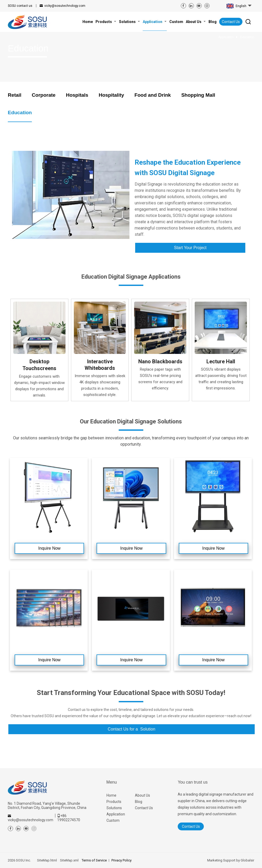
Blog (139, 802)
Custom (113, 820)
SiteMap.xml (69, 860)
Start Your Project (190, 248)
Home (111, 795)
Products (114, 802)
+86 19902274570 (69, 818)
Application (116, 814)
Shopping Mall (198, 95)
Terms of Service (94, 860)
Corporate (44, 95)
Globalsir (247, 860)
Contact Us (231, 22)
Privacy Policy (121, 860)
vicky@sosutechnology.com (65, 6)
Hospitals (77, 95)
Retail (15, 95)
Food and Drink (153, 95)
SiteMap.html (47, 860)
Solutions (114, 808)
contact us (20, 6)
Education (20, 113)
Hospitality (111, 95)
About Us (142, 795)
